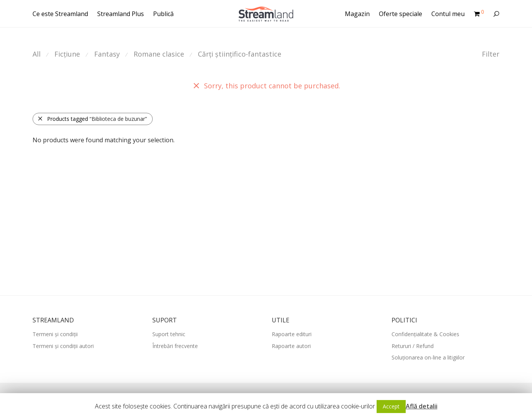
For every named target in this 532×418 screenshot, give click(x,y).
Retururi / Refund (413, 346)
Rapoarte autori (291, 346)
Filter (491, 54)
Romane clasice (159, 54)
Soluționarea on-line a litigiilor (428, 357)
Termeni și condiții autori (63, 346)
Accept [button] (391, 406)
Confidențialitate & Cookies (425, 334)
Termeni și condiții (55, 334)
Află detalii (422, 406)
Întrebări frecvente (175, 346)
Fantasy (107, 54)
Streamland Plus (121, 14)
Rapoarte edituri (292, 334)
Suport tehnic (169, 334)
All (37, 54)
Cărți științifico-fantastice (240, 54)
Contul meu (448, 14)
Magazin (357, 14)
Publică (163, 14)
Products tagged (92, 119)
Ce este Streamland (60, 14)
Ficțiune (67, 54)
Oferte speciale (401, 14)
